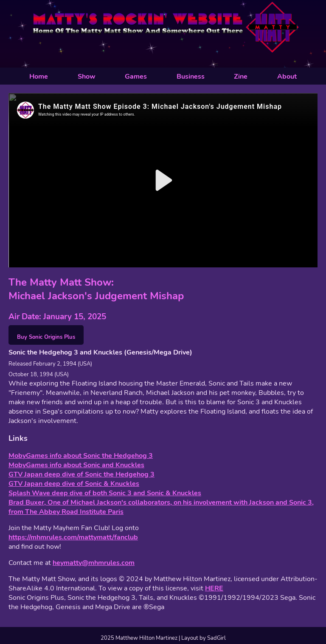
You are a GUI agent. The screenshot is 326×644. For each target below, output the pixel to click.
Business (191, 77)
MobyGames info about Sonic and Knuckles (76, 465)
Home (39, 77)
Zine (241, 77)
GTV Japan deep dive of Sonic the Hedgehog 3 (81, 474)
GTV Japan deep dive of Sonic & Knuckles (74, 484)
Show (87, 77)
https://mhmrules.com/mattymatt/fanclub (73, 537)
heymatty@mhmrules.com (94, 563)
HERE (214, 588)
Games (136, 77)
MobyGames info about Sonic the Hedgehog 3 (81, 456)
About (287, 77)
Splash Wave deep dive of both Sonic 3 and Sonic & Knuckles (105, 493)
